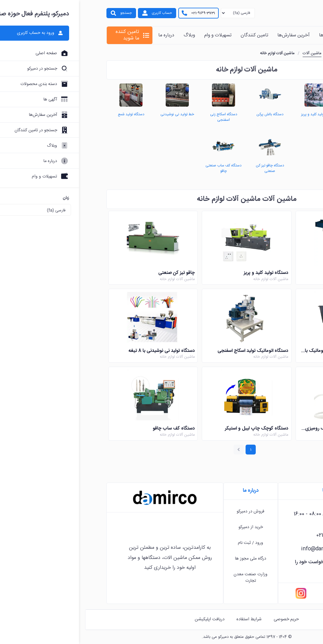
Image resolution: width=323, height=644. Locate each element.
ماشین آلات (227, 53)
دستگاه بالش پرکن (279, 273)
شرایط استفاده (164, 619)
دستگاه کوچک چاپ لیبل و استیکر (171, 429)
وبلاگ (104, 35)
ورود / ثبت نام (165, 543)
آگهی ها (242, 35)
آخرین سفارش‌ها (208, 35)
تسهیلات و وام (133, 35)
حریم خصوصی (201, 619)
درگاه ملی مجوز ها (166, 559)
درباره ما (81, 35)
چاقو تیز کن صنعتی (91, 273)
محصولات (268, 35)
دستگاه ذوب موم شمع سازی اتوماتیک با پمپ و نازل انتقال (258, 351)
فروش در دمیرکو (165, 512)
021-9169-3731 (118, 13)
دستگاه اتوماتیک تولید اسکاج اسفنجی (168, 351)
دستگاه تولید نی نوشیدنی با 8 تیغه (77, 351)
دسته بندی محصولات (262, 53)
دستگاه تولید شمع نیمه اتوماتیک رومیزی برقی (258, 429)
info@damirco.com (239, 549)
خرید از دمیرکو (166, 527)
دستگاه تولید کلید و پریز (181, 273)
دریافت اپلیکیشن (124, 619)
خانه (292, 35)
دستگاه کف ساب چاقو (89, 429)
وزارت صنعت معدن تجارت (165, 578)
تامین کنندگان (169, 35)
